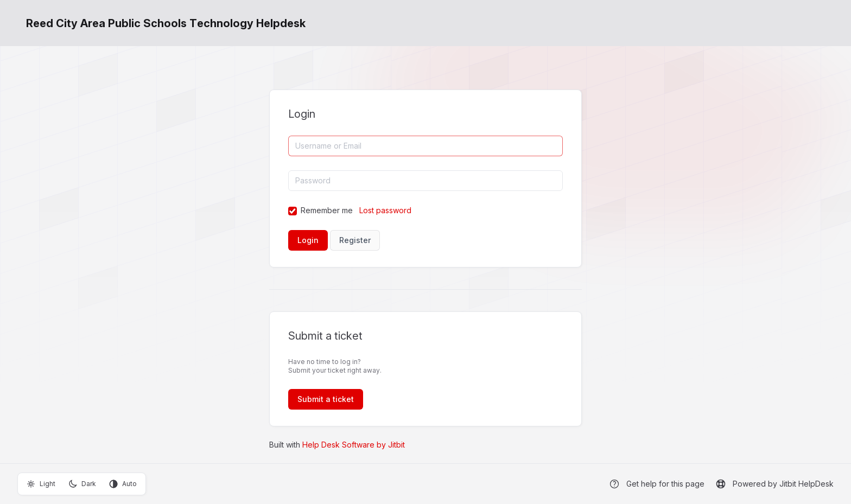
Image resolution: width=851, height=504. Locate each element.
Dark (82, 484)
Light (41, 484)
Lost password (385, 210)
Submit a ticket (326, 399)
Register (355, 240)
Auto (123, 484)
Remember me (327, 210)
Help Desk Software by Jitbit (354, 445)
